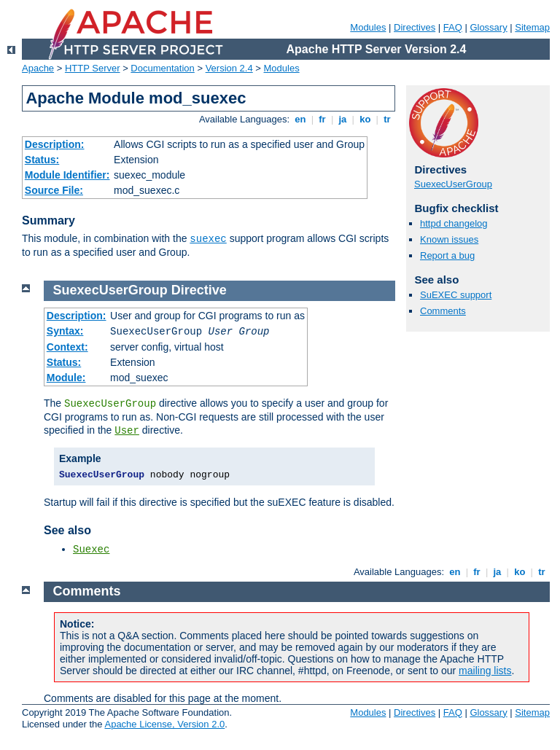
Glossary (488, 27)
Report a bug (447, 255)
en (300, 119)
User (127, 431)
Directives (415, 27)
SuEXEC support (456, 295)
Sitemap (532, 27)
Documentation (162, 68)
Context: (67, 347)
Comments (443, 311)
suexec (208, 239)
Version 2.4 (229, 68)
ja (343, 119)
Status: (42, 160)
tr (388, 119)
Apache (38, 68)
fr (323, 119)
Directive (199, 290)
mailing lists (485, 671)
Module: (66, 378)
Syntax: (65, 331)
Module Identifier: (67, 175)
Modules (368, 27)
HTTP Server (93, 68)
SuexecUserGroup (453, 184)
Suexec (91, 550)
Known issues (449, 239)
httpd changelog (454, 223)
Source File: (54, 190)
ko (365, 119)
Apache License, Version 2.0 (164, 724)
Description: (55, 144)
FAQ (453, 27)
